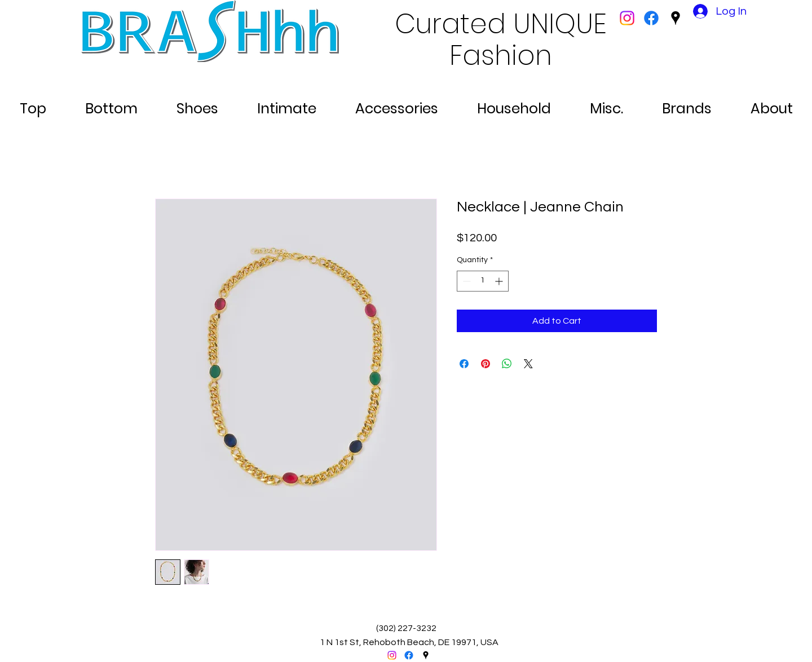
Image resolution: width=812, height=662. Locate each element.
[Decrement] (465, 281)
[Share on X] (528, 364)
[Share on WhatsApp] (507, 364)
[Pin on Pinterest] (486, 364)
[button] (33, 104)
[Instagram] (627, 18)
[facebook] (651, 18)
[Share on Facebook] (464, 364)
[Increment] (500, 281)
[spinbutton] (483, 281)
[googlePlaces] (676, 18)
